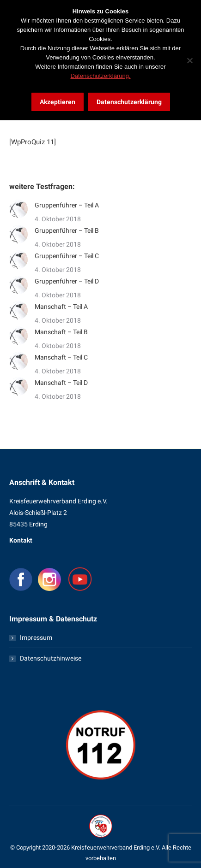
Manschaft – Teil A (61, 307)
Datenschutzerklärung (129, 102)
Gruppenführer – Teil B (67, 230)
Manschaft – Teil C (61, 357)
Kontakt (21, 540)
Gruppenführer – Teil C (67, 256)
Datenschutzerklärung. (100, 76)
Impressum (36, 638)
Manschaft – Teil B (61, 332)
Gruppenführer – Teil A (67, 205)
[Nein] (189, 60)
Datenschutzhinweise (51, 658)
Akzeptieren (58, 102)
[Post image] (18, 209)
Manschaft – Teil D (61, 383)
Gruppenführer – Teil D (67, 281)
